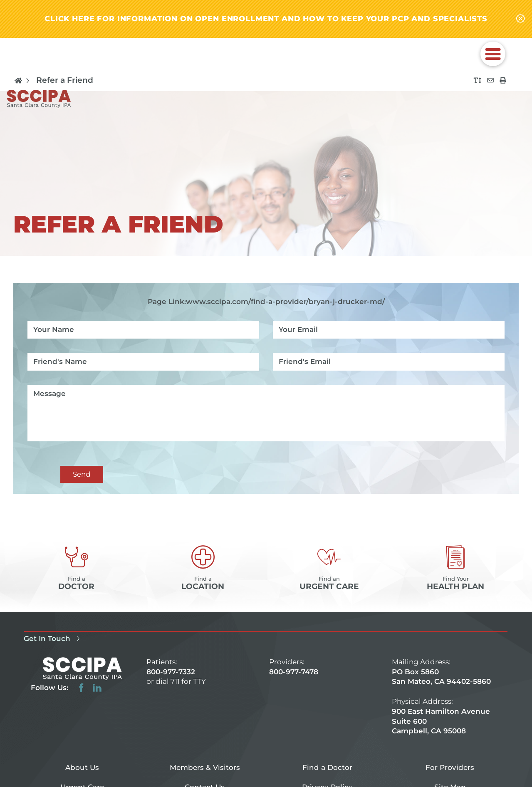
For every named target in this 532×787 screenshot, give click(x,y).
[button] (493, 53)
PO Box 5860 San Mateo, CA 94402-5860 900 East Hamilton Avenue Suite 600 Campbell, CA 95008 (441, 701)
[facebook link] (81, 688)
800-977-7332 (171, 671)
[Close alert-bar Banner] (521, 19)
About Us (82, 767)
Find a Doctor (327, 767)
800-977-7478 (294, 671)
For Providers (450, 767)
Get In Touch (53, 639)
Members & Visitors (205, 767)
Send (82, 474)
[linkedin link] (97, 688)
